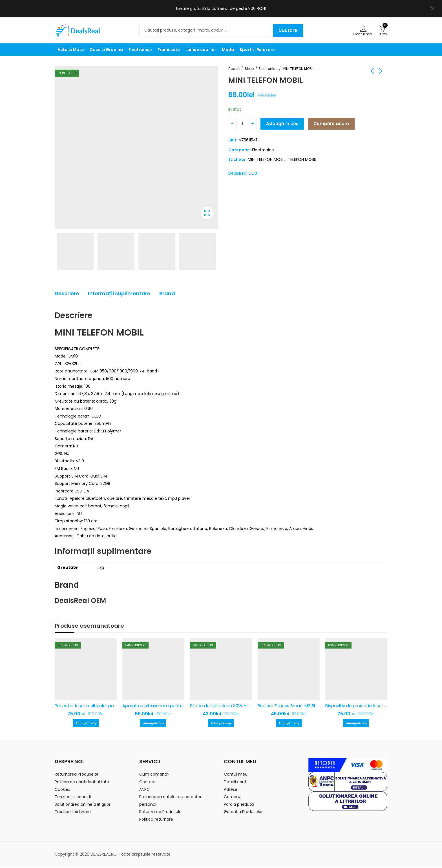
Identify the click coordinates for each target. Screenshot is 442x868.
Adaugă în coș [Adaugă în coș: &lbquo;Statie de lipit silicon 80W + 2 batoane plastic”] (221, 724)
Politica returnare (156, 820)
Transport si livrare (73, 813)
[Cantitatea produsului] (243, 124)
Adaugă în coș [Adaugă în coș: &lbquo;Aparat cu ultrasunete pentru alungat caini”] (153, 724)
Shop (249, 69)
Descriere (67, 293)
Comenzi (233, 798)
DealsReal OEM (243, 173)
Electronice (268, 69)
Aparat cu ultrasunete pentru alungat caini (167, 706)
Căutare (288, 30)
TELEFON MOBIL (302, 159)
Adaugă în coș (282, 124)
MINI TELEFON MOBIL (267, 159)
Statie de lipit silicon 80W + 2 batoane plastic (237, 706)
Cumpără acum (331, 124)
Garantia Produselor (243, 813)
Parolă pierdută (239, 805)
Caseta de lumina (207, 213)
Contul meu (236, 775)
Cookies (62, 791)
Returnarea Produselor (77, 775)
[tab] (67, 294)
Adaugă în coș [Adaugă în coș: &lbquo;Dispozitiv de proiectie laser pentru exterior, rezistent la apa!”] (356, 724)
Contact (148, 783)
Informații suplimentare (119, 293)
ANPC (144, 791)
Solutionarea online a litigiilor (83, 805)
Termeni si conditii (73, 798)
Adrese (231, 791)
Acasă (234, 69)
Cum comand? (154, 775)
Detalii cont (235, 783)
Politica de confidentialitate (82, 783)
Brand (167, 293)
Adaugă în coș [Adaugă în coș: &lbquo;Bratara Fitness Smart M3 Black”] (289, 724)
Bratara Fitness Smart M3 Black (290, 706)
